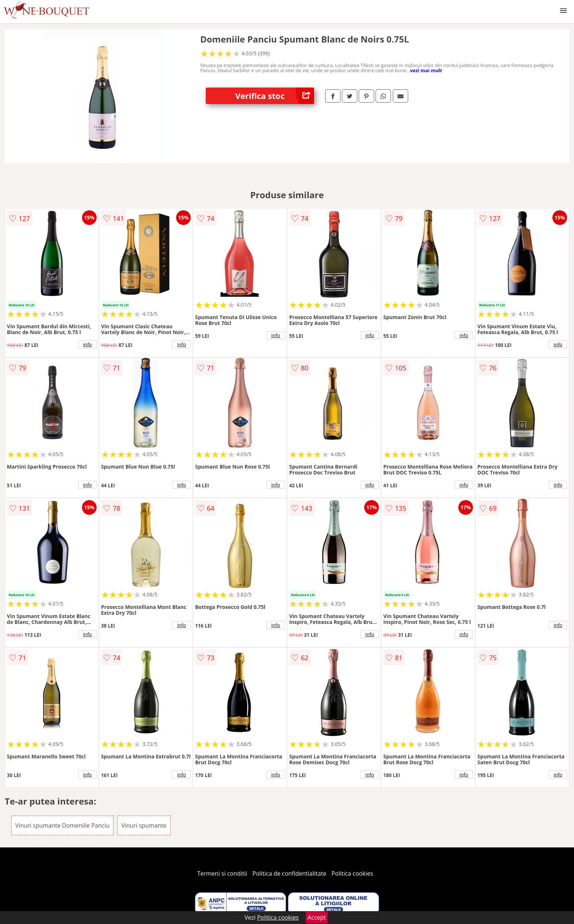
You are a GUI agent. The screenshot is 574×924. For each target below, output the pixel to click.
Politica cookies (353, 873)
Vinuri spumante (144, 825)
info (87, 344)
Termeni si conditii (222, 873)
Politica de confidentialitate (290, 873)
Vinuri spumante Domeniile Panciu (62, 825)
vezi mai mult (426, 70)
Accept (317, 917)
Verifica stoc (275, 96)
